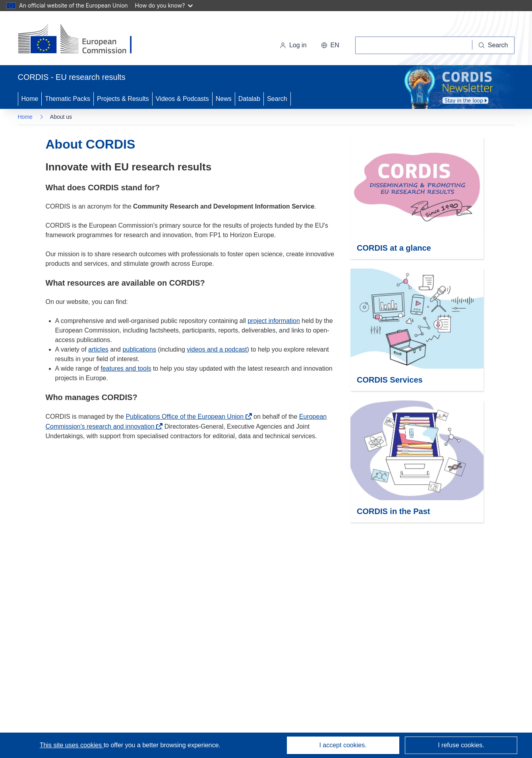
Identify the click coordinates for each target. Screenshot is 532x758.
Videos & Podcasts (182, 99)
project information (274, 321)
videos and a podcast (217, 349)
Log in (293, 45)
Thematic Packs (68, 99)
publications (139, 349)
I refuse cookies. (461, 745)
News (224, 99)
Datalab (249, 99)
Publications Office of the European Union (185, 417)
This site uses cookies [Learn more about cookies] (72, 745)
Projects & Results (123, 99)
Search (277, 99)
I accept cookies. (343, 745)
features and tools (126, 368)
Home (30, 99)
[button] (330, 45)
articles (98, 349)
